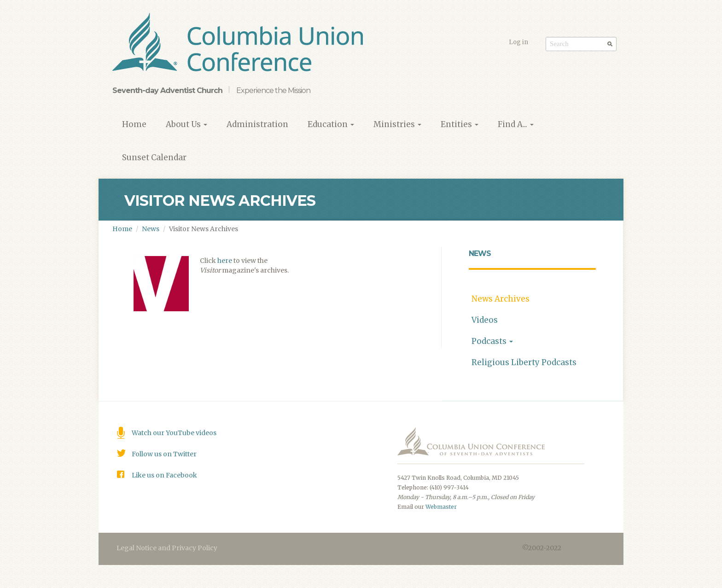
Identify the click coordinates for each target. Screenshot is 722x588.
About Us (186, 124)
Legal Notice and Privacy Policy (167, 548)
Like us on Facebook (164, 475)
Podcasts (492, 341)
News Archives (501, 299)
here (225, 261)
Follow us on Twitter (164, 454)
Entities (460, 124)
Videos (485, 320)
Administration (257, 124)
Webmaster (441, 507)
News (151, 229)
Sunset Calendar (154, 157)
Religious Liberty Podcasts (524, 362)
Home (134, 124)
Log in (518, 42)
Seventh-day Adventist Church (167, 90)
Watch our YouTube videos (174, 433)
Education (331, 124)
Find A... (516, 124)
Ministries (397, 124)
